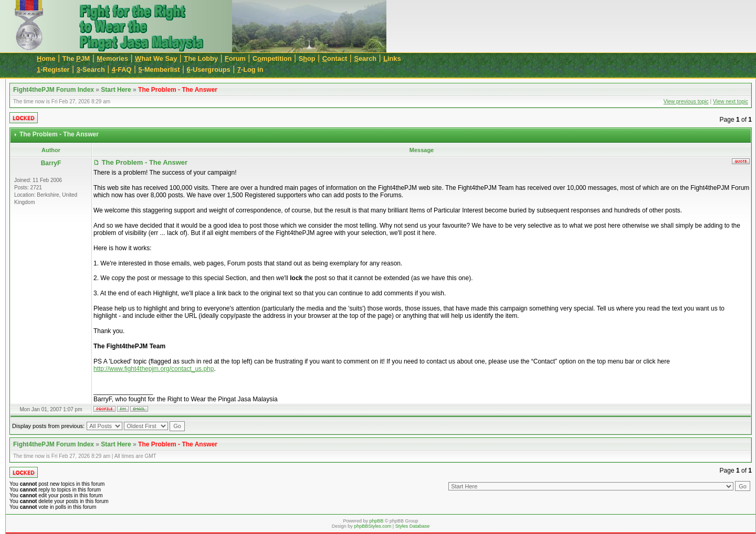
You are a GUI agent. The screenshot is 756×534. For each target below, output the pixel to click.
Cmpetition (272, 58)
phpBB (376, 521)
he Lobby (201, 58)
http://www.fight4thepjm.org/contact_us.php (154, 369)
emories (112, 58)
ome (46, 58)
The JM (76, 58)
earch (365, 58)
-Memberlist (159, 70)
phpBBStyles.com (372, 526)
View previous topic (686, 102)
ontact (335, 58)
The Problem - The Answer (178, 90)
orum (235, 58)
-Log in (250, 70)
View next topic (731, 102)
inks (392, 58)
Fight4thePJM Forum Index (54, 90)
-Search (91, 70)
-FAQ (122, 70)
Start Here (116, 90)
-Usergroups (209, 70)
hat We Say (156, 58)
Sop (307, 58)
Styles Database (413, 526)
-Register (53, 70)
